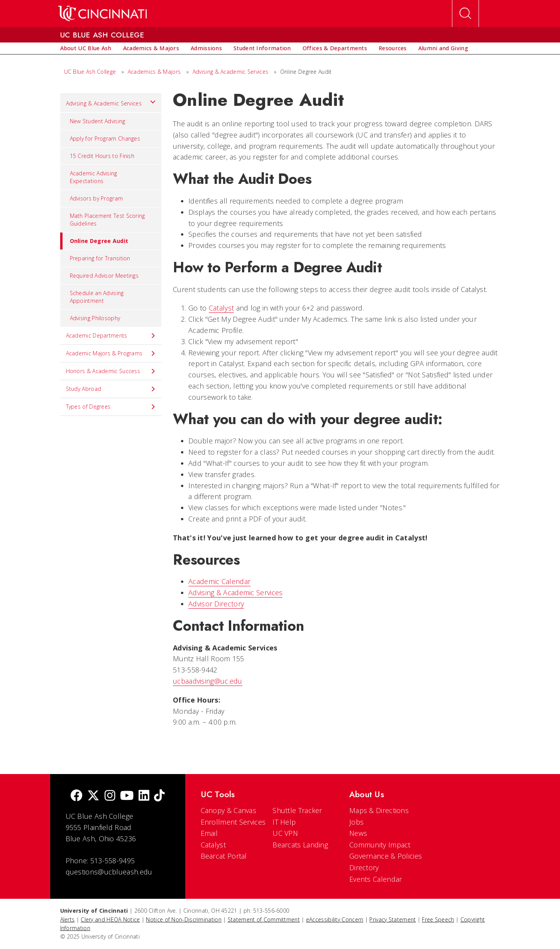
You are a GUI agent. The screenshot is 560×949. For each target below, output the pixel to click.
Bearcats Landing (300, 845)
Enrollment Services (233, 822)
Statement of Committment (264, 919)
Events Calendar (376, 879)
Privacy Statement (393, 919)
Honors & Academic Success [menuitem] (111, 371)
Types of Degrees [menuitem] (111, 407)
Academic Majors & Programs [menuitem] (111, 353)
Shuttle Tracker (297, 810)
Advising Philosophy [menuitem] (95, 318)
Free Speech (438, 919)
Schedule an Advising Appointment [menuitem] (97, 297)
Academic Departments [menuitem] (111, 336)
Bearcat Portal (224, 856)
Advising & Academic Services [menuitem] (111, 102)
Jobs (356, 822)
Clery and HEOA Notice (110, 919)
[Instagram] (110, 796)
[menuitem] (86, 48)
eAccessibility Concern (335, 919)
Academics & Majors (154, 72)
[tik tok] (159, 796)
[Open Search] (465, 14)
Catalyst (221, 308)
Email (209, 833)
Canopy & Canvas (229, 810)
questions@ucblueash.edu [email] (109, 872)
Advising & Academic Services (230, 72)
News (358, 833)
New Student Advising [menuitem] (98, 121)
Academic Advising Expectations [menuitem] (94, 177)
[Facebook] (76, 796)
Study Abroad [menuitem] (111, 389)
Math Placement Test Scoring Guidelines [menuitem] (107, 220)
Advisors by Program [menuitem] (96, 198)
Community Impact (380, 845)
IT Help (284, 822)
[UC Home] (102, 14)
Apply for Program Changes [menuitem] (105, 138)
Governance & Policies (386, 856)
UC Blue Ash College (90, 72)
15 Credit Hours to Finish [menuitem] (102, 156)
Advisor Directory (216, 604)
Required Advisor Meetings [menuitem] (104, 276)
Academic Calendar (219, 581)
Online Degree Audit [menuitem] (94, 241)
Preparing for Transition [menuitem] (100, 258)
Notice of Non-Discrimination (184, 919)
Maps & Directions (379, 810)
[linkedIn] (144, 796)
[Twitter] (93, 796)
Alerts (68, 919)
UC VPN (285, 833)
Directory (364, 868)
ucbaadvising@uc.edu (208, 681)
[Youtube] (127, 796)
